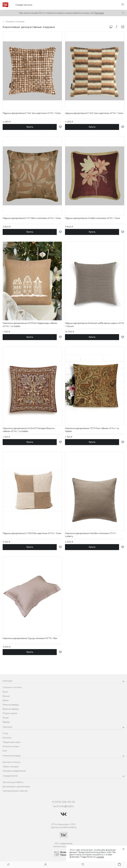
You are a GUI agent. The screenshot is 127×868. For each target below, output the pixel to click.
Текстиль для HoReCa (13, 782)
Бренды (6, 722)
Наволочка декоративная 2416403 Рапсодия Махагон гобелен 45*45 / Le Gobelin (29, 430)
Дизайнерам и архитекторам (16, 787)
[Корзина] (119, 865)
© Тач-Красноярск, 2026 (64, 824)
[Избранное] (83, 865)
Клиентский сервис (12, 756)
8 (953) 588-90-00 (64, 802)
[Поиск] (8, 865)
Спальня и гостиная (12, 687)
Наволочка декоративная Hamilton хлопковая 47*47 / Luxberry (91, 535)
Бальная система (11, 746)
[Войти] (45, 865)
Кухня (5, 692)
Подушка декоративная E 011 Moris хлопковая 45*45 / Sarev (32, 218)
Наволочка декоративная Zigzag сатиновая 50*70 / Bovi (30, 638)
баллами (99, 13)
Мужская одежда (11, 709)
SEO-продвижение (63, 843)
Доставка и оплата (11, 762)
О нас (5, 733)
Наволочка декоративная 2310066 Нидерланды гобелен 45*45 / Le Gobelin (30, 325)
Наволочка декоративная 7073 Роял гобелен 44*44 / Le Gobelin (92, 430)
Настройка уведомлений (14, 771)
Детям (6, 700)
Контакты (7, 738)
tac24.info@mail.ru (63, 806)
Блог (5, 751)
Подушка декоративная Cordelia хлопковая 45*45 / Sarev (93, 218)
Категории (8, 681)
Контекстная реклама (64, 846)
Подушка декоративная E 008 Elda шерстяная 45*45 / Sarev (32, 533)
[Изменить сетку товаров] (111, 27)
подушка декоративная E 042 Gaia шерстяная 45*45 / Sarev (94, 113)
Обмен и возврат (11, 767)
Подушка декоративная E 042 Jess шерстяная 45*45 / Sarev (32, 113)
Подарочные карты (12, 742)
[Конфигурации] (123, 27)
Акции (6, 718)
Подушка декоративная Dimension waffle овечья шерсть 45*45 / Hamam (95, 325)
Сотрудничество (10, 776)
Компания (7, 727)
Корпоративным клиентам (15, 791)
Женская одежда (11, 705)
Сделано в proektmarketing (63, 827)
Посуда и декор (10, 713)
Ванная (6, 696)
